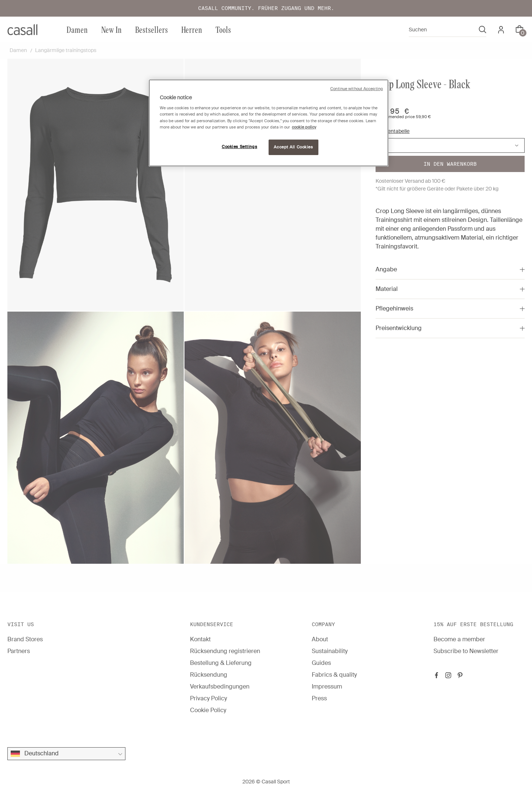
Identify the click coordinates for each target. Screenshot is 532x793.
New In (111, 29)
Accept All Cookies (293, 147)
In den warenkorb (450, 164)
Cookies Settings (239, 147)
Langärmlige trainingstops (66, 50)
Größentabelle (393, 131)
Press (319, 698)
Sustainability (330, 651)
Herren (192, 29)
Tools (223, 29)
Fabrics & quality (334, 675)
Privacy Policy (208, 698)
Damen (77, 29)
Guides (321, 663)
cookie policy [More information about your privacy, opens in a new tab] (304, 127)
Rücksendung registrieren (225, 651)
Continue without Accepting (357, 89)
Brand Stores (25, 639)
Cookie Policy (208, 710)
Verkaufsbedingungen (220, 686)
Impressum (327, 686)
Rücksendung (209, 675)
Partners (19, 651)
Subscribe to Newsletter (466, 651)
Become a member (459, 639)
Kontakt (200, 639)
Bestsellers (151, 29)
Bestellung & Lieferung (221, 663)
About (320, 639)
